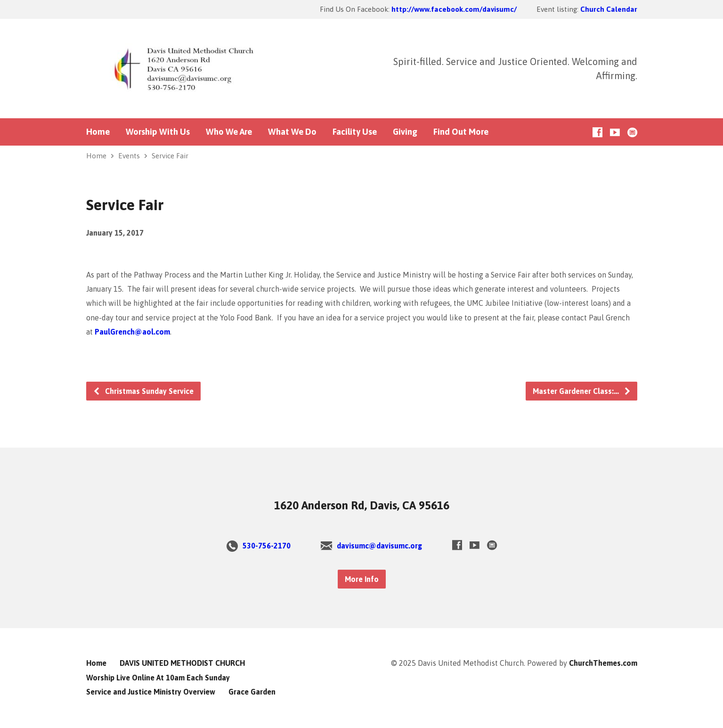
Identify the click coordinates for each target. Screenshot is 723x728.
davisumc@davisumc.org (379, 546)
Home (98, 132)
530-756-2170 (267, 546)
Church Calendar (609, 9)
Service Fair (170, 156)
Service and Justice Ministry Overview (151, 692)
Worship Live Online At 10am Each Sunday (158, 678)
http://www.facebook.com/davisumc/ (454, 9)
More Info (362, 579)
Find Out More (461, 132)
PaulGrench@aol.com (132, 332)
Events (129, 156)
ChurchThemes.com (603, 663)
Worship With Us (158, 132)
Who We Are (229, 132)
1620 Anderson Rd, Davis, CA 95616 (362, 505)
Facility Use (355, 132)
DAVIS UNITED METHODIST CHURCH (182, 663)
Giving (405, 132)
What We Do (292, 132)
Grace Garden (252, 692)
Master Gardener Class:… (582, 391)
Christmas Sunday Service (143, 391)
